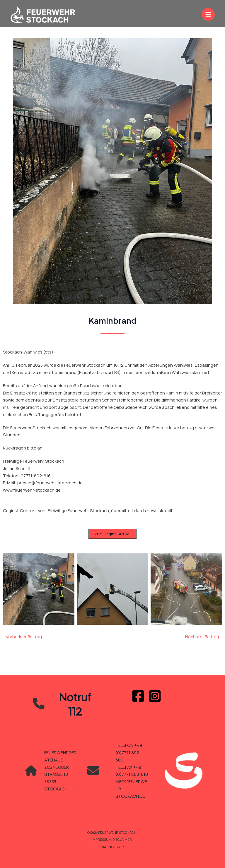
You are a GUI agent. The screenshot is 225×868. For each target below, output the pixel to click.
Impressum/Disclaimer (112, 839)
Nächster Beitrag (205, 637)
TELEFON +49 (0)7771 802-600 (129, 752)
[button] (112, 534)
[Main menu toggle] (208, 14)
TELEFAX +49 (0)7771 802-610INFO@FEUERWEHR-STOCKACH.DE (132, 782)
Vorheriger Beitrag (21, 637)
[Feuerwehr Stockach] (43, 14)
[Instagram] (155, 696)
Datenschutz (112, 847)
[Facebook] (138, 696)
